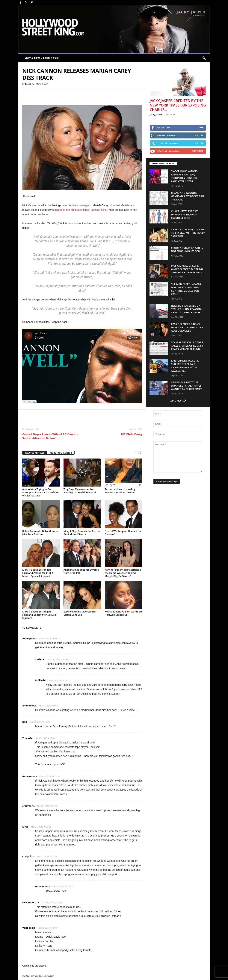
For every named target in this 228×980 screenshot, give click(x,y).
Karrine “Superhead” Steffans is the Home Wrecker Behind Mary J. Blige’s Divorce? (123, 573)
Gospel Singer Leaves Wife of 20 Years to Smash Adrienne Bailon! (50, 436)
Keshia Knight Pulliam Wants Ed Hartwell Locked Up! (123, 613)
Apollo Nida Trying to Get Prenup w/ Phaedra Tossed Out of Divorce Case (41, 492)
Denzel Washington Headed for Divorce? (123, 533)
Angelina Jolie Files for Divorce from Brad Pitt (81, 571)
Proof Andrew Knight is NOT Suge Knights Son (187, 249)
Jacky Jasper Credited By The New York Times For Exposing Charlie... (178, 105)
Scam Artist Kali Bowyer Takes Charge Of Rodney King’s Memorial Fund (187, 346)
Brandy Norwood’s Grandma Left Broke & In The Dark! (187, 196)
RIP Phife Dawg (132, 434)
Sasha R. (29, 84)
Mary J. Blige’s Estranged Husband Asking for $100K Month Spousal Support (38, 573)
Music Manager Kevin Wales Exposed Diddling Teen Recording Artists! (187, 269)
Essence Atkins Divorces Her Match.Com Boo (80, 613)
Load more (178, 401)
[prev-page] (136, 453)
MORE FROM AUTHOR (61, 453)
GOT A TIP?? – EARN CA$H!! (42, 58)
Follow (199, 135)
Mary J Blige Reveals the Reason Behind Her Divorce (82, 533)
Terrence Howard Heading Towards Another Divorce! (120, 491)
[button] (204, 58)
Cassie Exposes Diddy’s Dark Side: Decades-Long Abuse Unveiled (187, 327)
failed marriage (80, 205)
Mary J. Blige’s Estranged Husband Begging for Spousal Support (39, 615)
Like (201, 128)
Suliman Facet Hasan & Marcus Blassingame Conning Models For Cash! (186, 289)
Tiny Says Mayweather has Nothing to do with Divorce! (80, 491)
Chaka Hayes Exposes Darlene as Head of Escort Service (185, 214)
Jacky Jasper (156, 114)
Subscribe (198, 151)
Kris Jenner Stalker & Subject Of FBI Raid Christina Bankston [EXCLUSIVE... (185, 366)
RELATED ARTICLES (35, 453)
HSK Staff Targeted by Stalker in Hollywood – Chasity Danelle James (187, 309)
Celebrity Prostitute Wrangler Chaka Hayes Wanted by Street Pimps (187, 386)
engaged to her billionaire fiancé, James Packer (80, 210)
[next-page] (140, 453)
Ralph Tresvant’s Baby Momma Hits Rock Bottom (40, 533)
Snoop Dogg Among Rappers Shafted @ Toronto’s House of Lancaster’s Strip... (184, 176)
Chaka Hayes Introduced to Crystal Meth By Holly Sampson (188, 233)
